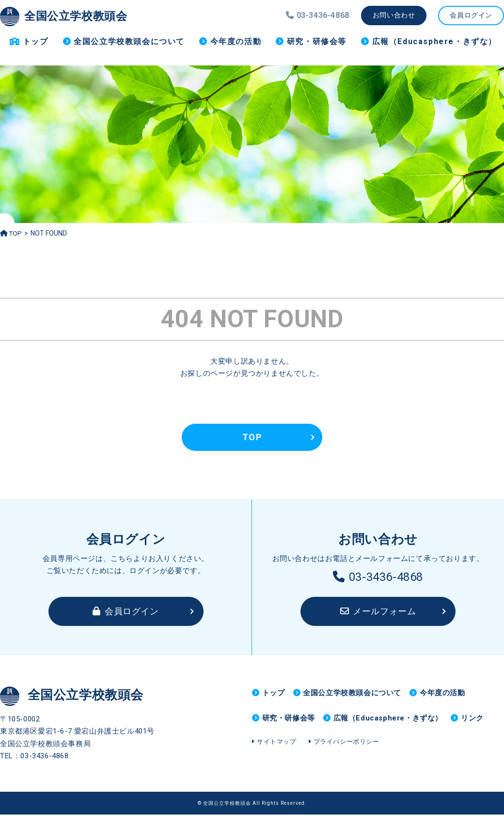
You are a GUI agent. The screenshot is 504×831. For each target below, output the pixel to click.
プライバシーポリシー (346, 773)
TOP (11, 233)
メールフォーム (378, 611)
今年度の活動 (236, 41)
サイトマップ (277, 773)
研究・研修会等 (317, 41)
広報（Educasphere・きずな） (434, 41)
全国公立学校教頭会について (129, 41)
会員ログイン (471, 15)
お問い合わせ (394, 15)
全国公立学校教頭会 (70, 16)
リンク (274, 745)
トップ (36, 41)
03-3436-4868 (378, 577)
